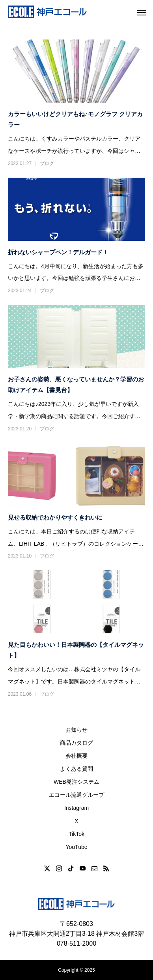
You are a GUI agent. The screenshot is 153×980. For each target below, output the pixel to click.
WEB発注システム (76, 782)
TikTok (76, 834)
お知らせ (76, 730)
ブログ (47, 163)
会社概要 (76, 756)
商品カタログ (76, 743)
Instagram (76, 808)
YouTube (76, 847)
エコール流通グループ (76, 795)
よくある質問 (76, 769)
